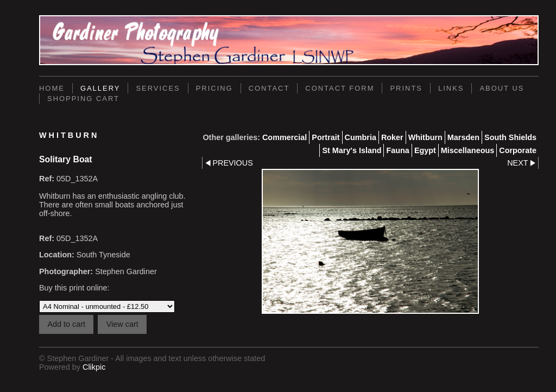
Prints (406, 88)
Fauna (397, 150)
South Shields (510, 137)
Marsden (463, 137)
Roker (392, 137)
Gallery (100, 88)
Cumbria (361, 137)
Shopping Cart (83, 99)
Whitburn (425, 137)
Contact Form (340, 88)
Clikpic (94, 367)
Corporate (518, 150)
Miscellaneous (467, 150)
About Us (502, 88)
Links (451, 88)
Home (52, 88)
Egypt (425, 150)
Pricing (214, 88)
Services (158, 88)
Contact (269, 88)
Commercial (285, 137)
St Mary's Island (352, 150)
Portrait (326, 137)
